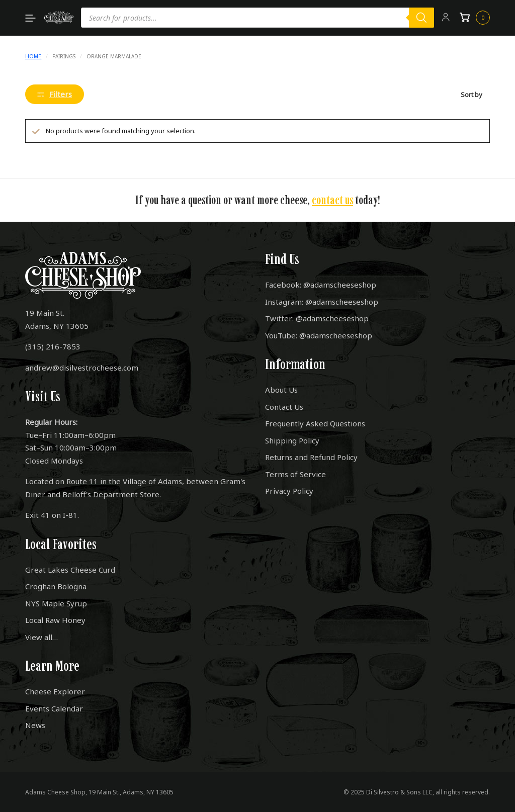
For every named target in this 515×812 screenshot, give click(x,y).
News (35, 725)
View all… (41, 637)
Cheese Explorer (55, 691)
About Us (281, 390)
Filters (55, 94)
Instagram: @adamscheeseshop (322, 302)
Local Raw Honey (55, 620)
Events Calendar (54, 708)
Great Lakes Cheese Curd (70, 570)
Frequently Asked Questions (315, 423)
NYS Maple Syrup (56, 603)
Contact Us (284, 407)
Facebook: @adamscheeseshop (321, 285)
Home (33, 56)
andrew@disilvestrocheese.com (82, 368)
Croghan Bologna (56, 586)
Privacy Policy (289, 491)
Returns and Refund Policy (311, 457)
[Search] (421, 18)
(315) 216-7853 (53, 346)
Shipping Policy (292, 440)
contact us (332, 200)
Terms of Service (295, 474)
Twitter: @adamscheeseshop (317, 318)
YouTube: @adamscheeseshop (319, 335)
